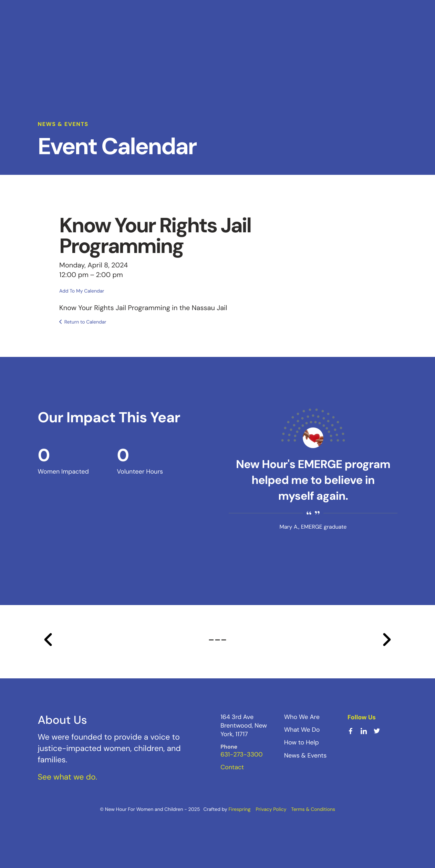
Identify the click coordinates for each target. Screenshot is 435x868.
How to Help (302, 742)
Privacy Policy (271, 809)
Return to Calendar (85, 322)
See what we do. (68, 777)
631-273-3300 (241, 754)
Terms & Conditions (313, 809)
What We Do (302, 730)
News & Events (305, 755)
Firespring (240, 809)
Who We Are (302, 717)
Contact (232, 767)
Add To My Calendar (82, 291)
